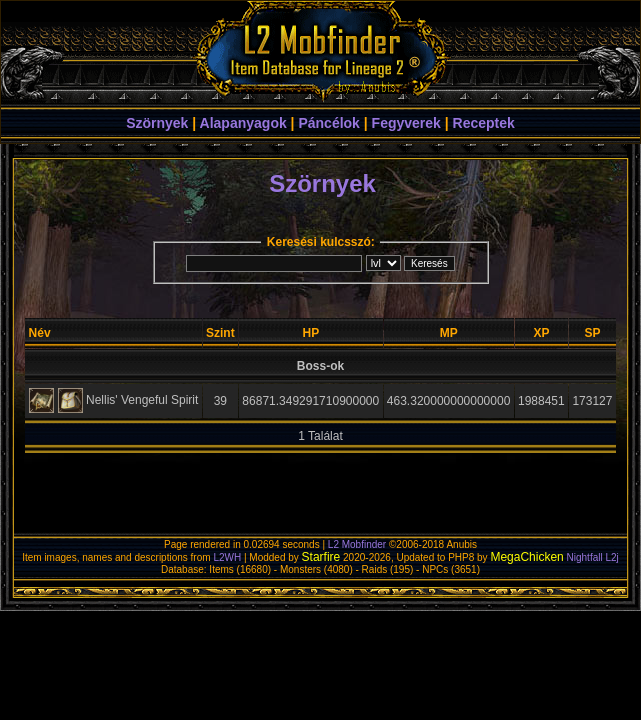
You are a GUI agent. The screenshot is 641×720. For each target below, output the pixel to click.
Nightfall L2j (593, 557)
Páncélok (328, 123)
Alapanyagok (243, 123)
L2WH (227, 557)
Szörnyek (157, 123)
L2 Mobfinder (357, 544)
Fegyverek (406, 123)
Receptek (484, 123)
